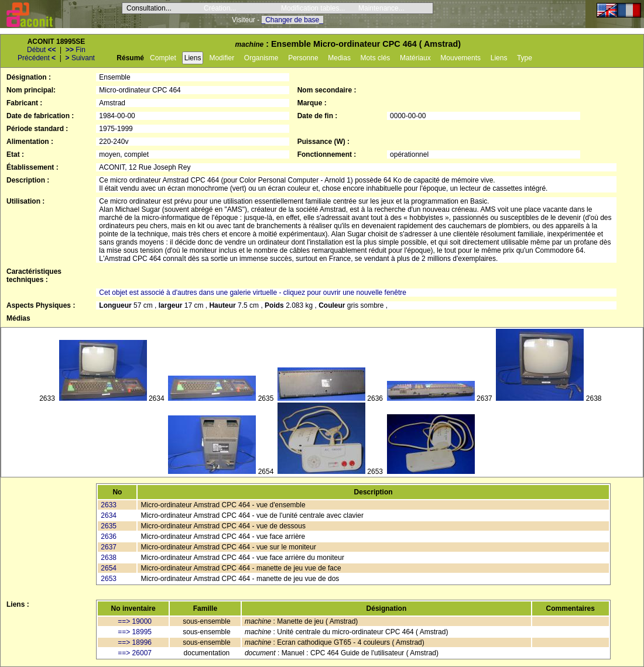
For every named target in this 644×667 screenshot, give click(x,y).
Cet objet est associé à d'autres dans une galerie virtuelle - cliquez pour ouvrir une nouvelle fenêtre (253, 293)
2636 (109, 537)
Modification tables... (313, 8)
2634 (109, 515)
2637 (109, 547)
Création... (220, 8)
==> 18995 (135, 632)
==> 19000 (135, 621)
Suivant (80, 58)
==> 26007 (135, 653)
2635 (109, 526)
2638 (109, 558)
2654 (109, 568)
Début (41, 50)
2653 (109, 579)
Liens (193, 58)
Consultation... (149, 8)
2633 (109, 505)
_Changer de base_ (292, 20)
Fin (76, 50)
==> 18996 (135, 642)
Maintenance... (381, 8)
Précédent (37, 58)
